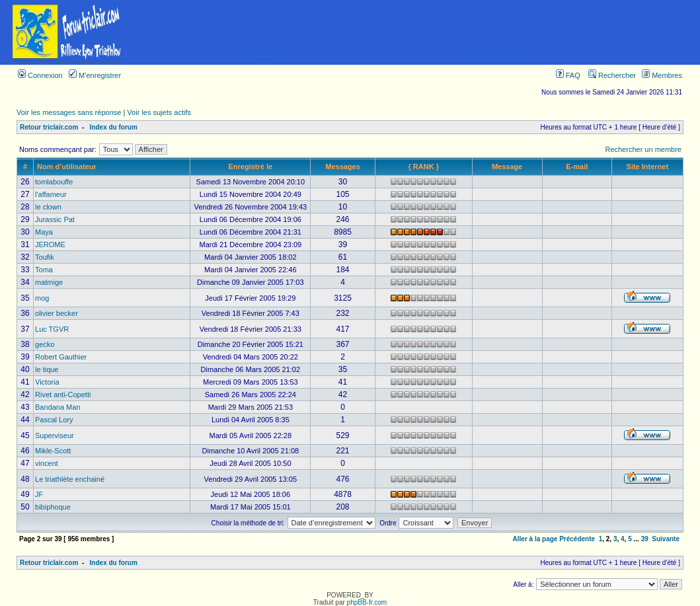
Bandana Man (58, 407)
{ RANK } (423, 167)
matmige (49, 282)
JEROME (50, 245)
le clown (48, 207)
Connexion (40, 75)
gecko (45, 344)
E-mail (577, 167)
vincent (47, 463)
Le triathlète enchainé (70, 479)
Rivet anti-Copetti (63, 395)
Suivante (666, 539)
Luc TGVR (52, 329)
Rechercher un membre (643, 149)
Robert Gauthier (61, 357)
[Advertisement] (417, 32)
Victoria (47, 382)
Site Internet (648, 167)
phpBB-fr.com (367, 602)
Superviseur (55, 436)
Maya (44, 232)
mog (42, 298)
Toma (44, 270)
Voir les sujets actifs (159, 112)
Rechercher (612, 75)
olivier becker (57, 313)
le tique (47, 369)
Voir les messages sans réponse (69, 112)
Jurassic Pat (55, 219)
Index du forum (114, 127)
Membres (662, 75)
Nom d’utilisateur (67, 167)
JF (39, 494)
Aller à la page (535, 539)
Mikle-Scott (53, 451)
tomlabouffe (54, 182)
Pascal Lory (54, 420)
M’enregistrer (95, 75)
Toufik (45, 257)
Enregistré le (251, 167)
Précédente (577, 539)
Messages (343, 167)
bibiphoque (53, 507)
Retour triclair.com (49, 127)
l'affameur (51, 194)
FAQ (568, 75)
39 (645, 539)
